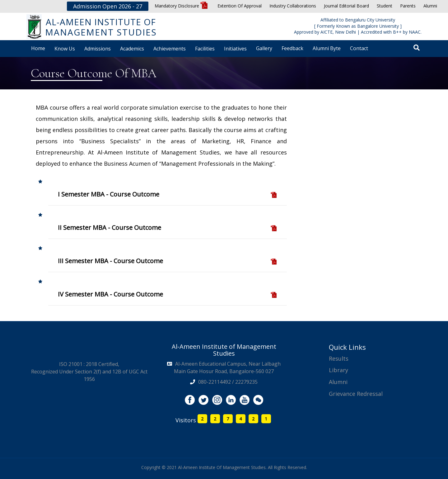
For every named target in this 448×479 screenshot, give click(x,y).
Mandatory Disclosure (181, 6)
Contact (359, 48)
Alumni (430, 6)
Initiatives (235, 49)
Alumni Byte (327, 48)
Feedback (292, 48)
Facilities (205, 49)
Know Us (65, 49)
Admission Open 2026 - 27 (108, 6)
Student (385, 6)
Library (338, 370)
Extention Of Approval (240, 6)
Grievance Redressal (356, 394)
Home (38, 48)
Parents (408, 6)
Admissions (98, 49)
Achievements (170, 49)
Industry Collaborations (293, 6)
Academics (132, 49)
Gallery (264, 48)
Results (339, 358)
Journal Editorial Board (346, 6)
